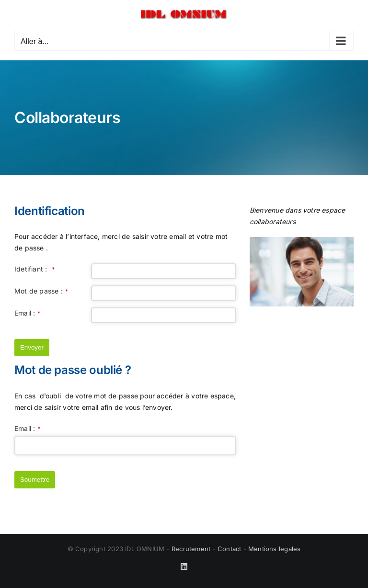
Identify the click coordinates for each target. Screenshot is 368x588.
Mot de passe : (41, 291)
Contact (229, 549)
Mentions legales (274, 549)
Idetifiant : (34, 269)
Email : (28, 313)
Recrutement (191, 549)
